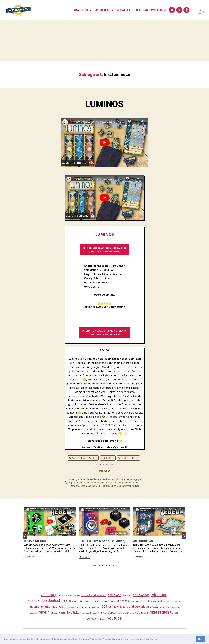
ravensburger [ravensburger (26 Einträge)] (175, 607)
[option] (50, 534)
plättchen (126, 483)
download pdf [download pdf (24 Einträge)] (127, 596)
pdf (120, 483)
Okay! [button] (201, 639)
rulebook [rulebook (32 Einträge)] (54, 613)
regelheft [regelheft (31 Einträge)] (34, 613)
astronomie (84, 479)
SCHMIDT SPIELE (129, 458)
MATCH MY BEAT (36, 541)
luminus (113, 483)
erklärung (94, 479)
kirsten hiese (126, 479)
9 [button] (113, 566)
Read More (30, 557)
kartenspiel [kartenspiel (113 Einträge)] (124, 601)
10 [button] (115, 566)
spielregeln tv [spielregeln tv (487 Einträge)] (162, 612)
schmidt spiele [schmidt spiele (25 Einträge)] (86, 613)
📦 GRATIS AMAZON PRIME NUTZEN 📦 (104, 332)
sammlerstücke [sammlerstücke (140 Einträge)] (69, 613)
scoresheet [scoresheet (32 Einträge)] (97, 613)
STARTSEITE (81, 10)
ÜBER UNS (142, 10)
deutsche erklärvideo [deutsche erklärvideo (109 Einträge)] (94, 595)
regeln (135, 483)
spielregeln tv (109, 486)
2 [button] (96, 566)
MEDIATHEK (123, 10)
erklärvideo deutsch (109, 479)
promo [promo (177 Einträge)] (165, 607)
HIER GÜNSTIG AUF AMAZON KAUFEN (104, 250)
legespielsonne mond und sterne (84, 483)
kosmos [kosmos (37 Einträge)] (144, 601)
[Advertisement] (104, 40)
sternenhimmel (124, 486)
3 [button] (99, 566)
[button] (158, 639)
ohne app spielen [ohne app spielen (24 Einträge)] (70, 607)
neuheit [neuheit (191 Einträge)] (57, 607)
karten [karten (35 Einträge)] (113, 601)
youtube (136, 486)
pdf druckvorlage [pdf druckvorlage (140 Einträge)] (138, 607)
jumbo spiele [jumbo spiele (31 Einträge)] (104, 601)
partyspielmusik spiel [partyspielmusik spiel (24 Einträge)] (93, 607)
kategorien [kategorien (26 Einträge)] (135, 601)
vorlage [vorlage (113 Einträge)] (91, 619)
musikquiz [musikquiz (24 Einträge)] (176, 601)
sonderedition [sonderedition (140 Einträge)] (112, 613)
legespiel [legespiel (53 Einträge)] (153, 601)
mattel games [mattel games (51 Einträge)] (165, 601)
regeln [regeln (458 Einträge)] (44, 612)
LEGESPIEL (108, 458)
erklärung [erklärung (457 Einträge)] (159, 595)
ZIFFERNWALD (143, 541)
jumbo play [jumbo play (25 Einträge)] (94, 601)
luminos (105, 483)
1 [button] (94, 566)
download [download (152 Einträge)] (114, 595)
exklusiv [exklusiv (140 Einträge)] (68, 601)
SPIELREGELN (103, 10)
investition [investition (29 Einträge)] (84, 601)
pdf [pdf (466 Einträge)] (104, 606)
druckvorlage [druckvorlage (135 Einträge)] (141, 595)
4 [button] (101, 566)
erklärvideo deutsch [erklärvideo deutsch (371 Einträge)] (45, 600)
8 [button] (110, 566)
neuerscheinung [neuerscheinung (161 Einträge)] (39, 607)
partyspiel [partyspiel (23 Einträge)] (81, 607)
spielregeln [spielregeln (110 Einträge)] (142, 613)
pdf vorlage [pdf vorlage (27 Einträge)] (154, 607)
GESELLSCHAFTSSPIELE (83, 458)
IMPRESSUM (158, 10)
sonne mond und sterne (90, 486)
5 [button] (103, 566)
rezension (73, 486)
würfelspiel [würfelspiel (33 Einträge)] (102, 619)
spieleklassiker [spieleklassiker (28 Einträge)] (128, 613)
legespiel (137, 479)
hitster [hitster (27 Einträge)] (77, 601)
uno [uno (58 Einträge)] (176, 613)
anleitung (73, 479)
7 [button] (108, 566)
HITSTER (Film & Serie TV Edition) (102, 541)
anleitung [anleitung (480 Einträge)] (49, 595)
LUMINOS (104, 104)
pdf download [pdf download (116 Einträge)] (117, 607)
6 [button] (106, 566)
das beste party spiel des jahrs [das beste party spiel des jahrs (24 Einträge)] (69, 596)
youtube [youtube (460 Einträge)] (114, 618)
